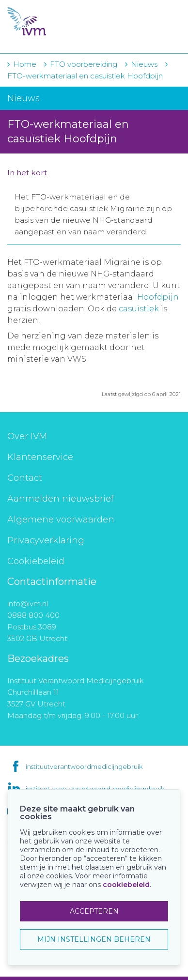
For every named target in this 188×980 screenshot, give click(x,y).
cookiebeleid (126, 885)
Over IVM (27, 436)
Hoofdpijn (158, 297)
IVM (65, 22)
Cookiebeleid (36, 561)
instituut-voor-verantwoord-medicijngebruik (95, 789)
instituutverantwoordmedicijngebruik (84, 766)
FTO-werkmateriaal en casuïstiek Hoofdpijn (85, 76)
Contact (25, 478)
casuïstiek (139, 309)
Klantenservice (40, 457)
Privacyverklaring (46, 540)
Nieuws (144, 64)
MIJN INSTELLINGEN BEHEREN (94, 939)
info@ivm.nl (28, 604)
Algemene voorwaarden (61, 520)
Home (25, 64)
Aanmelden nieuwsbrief (61, 499)
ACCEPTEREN (94, 911)
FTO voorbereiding (85, 64)
